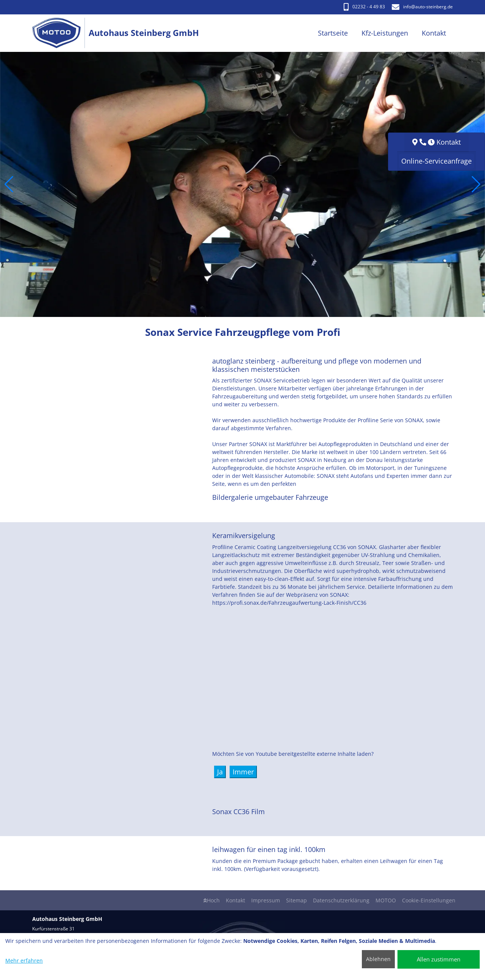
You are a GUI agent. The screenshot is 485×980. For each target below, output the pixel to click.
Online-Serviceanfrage (436, 161)
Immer (243, 772)
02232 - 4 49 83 (364, 7)
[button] (9, 184)
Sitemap (296, 900)
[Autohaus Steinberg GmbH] (60, 33)
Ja (220, 772)
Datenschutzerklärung (341, 900)
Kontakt (235, 900)
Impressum (266, 900)
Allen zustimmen (439, 959)
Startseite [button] (333, 33)
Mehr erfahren (24, 960)
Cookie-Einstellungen (429, 900)
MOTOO (386, 900)
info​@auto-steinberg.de (422, 7)
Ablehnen (378, 959)
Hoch (212, 900)
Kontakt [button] (434, 33)
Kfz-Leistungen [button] (385, 33)
